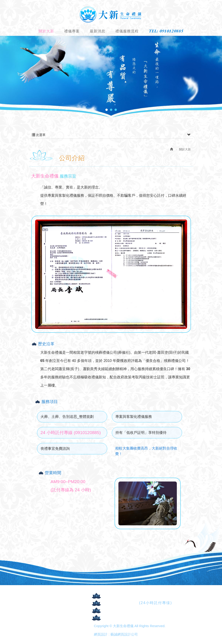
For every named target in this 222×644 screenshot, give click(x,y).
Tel (97, 596)
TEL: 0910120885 (166, 31)
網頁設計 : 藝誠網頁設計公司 (116, 634)
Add (97, 618)
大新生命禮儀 (111, 14)
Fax (97, 610)
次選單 (111, 135)
